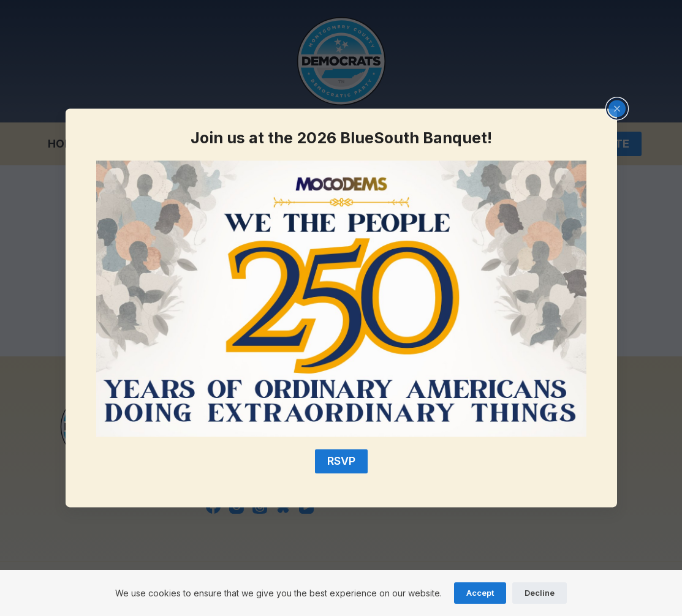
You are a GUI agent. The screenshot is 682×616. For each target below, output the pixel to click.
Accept (480, 593)
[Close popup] (617, 108)
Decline (540, 593)
